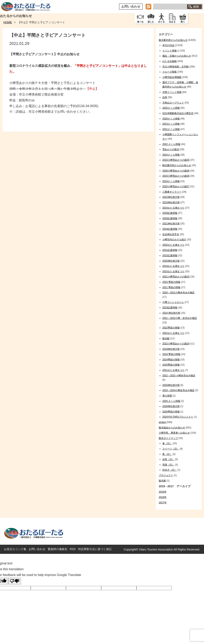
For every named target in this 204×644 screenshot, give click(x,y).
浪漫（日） (168, 465)
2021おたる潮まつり (173, 370)
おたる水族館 (170, 61)
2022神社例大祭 (171, 197)
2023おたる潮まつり (173, 271)
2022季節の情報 (171, 328)
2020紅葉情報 (170, 218)
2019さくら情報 (171, 181)
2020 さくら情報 (171, 401)
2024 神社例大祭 (171, 313)
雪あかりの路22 (171, 149)
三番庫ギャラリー (172, 192)
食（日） (167, 443)
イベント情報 (170, 51)
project (162, 422)
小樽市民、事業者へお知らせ (174, 433)
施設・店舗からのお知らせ (177, 56)
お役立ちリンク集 (15, 549)
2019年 (163, 492)
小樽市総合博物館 (172, 77)
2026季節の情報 (171, 412)
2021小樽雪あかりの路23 (176, 277)
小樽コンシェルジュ (173, 302)
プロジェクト (166, 475)
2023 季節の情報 (171, 282)
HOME (8, 22)
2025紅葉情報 (170, 213)
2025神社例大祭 (171, 261)
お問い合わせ (131, 6)
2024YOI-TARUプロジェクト (178, 417)
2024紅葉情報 (170, 229)
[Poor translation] (15, 581)
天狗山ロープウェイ (173, 103)
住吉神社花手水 (171, 234)
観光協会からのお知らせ (172, 428)
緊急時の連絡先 (58, 549)
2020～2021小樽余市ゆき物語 (178, 293)
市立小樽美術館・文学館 (176, 67)
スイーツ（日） (171, 449)
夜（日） (167, 454)
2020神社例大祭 (171, 385)
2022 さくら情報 (171, 144)
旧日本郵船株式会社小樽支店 (178, 113)
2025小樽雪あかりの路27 (176, 186)
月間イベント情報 (172, 92)
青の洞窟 (167, 396)
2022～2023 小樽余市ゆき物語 (179, 376)
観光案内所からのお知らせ (173, 40)
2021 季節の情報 (171, 287)
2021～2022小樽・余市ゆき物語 (180, 318)
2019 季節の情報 (171, 354)
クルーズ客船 (170, 72)
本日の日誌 (168, 45)
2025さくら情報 (171, 108)
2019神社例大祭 (171, 349)
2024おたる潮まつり (173, 208)
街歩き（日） (170, 470)
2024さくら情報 (171, 155)
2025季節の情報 (171, 365)
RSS (73, 549)
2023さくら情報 (171, 124)
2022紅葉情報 (170, 255)
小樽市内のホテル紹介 (174, 240)
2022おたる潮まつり (173, 333)
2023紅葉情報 (170, 308)
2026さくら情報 (171, 119)
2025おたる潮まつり (173, 245)
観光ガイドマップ (168, 438)
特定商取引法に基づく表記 (95, 549)
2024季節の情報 (171, 360)
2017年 (163, 503)
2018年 (163, 497)
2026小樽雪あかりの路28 (176, 171)
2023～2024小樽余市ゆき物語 (178, 390)
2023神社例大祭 (171, 202)
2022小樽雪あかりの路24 (176, 344)
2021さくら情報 (171, 129)
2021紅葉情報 (170, 250)
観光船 (166, 338)
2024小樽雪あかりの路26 (176, 176)
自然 (165, 97)
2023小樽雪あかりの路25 (176, 160)
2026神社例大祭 (171, 406)
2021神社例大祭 (171, 224)
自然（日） (168, 459)
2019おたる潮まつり (173, 266)
